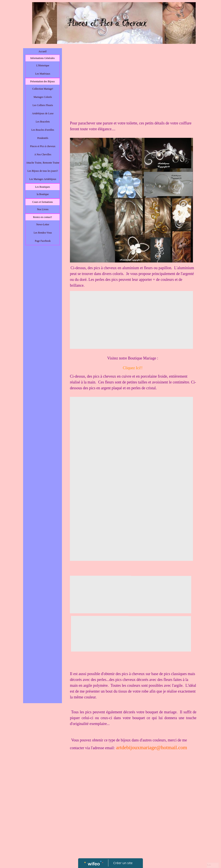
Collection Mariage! (43, 89)
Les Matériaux (43, 74)
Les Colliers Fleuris (43, 105)
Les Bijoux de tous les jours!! (43, 171)
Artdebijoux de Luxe (43, 113)
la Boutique (43, 194)
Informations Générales (43, 58)
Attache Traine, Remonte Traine (43, 163)
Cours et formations (42, 202)
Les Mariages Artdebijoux (43, 179)
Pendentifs (43, 138)
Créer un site (123, 863)
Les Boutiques (43, 187)
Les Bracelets (43, 122)
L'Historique (43, 65)
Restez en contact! (43, 217)
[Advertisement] (43, 334)
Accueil (42, 51)
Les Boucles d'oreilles (43, 130)
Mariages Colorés (43, 97)
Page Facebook (43, 241)
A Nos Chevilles (43, 154)
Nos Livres (43, 209)
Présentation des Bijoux (43, 81)
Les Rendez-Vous (43, 233)
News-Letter (43, 224)
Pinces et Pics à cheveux (43, 146)
